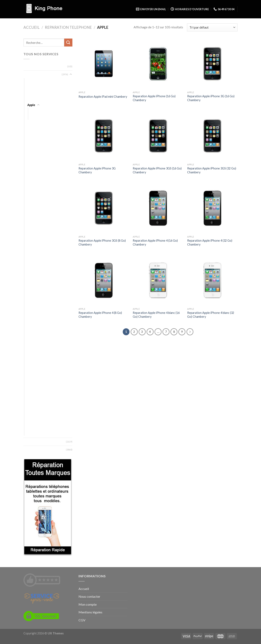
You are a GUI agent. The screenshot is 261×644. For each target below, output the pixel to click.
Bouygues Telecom (40, 160)
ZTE (30, 433)
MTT (31, 326)
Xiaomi (32, 427)
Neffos (32, 332)
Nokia (31, 338)
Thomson (34, 397)
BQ (29, 166)
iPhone (36, 117)
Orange (32, 356)
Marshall (33, 302)
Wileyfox (33, 421)
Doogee (33, 184)
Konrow (33, 279)
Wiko (31, 415)
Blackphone (35, 142)
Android (33, 99)
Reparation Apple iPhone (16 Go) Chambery (154, 98)
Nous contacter (89, 596)
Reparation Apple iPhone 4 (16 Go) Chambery (155, 242)
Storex (32, 391)
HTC (30, 255)
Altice (31, 93)
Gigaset (32, 220)
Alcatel (32, 87)
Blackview (34, 148)
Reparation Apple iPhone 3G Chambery (97, 170)
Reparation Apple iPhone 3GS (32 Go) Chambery (212, 170)
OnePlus (33, 350)
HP (29, 249)
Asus (31, 131)
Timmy (32, 403)
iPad (34, 111)
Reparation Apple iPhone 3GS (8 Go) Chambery (102, 242)
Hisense (33, 237)
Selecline (33, 373)
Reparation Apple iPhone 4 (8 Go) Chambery (100, 315)
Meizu (31, 308)
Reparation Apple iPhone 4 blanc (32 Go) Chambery (211, 315)
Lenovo (32, 285)
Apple (31, 105)
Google (32, 225)
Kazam (32, 267)
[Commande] (212, 27)
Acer (30, 81)
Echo (31, 196)
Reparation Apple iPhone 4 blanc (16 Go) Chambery (156, 315)
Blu (29, 154)
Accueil (32, 27)
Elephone (33, 202)
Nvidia (31, 344)
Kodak (32, 273)
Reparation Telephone (68, 27)
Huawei (32, 261)
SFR (30, 379)
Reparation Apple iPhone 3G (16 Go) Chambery (211, 98)
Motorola (34, 320)
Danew (32, 178)
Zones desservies (35, 450)
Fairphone (34, 214)
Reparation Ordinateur (39, 66)
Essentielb (34, 207)
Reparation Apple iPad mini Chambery (103, 97)
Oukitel (32, 362)
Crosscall (33, 172)
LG (29, 290)
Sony (31, 385)
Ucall (30, 409)
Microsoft (34, 314)
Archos (32, 125)
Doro (31, 190)
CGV (82, 620)
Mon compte (88, 604)
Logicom (33, 296)
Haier (31, 231)
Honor (32, 243)
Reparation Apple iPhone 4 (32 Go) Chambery (210, 242)
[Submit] (68, 43)
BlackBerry (34, 137)
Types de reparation (37, 442)
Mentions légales (90, 612)
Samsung (33, 368)
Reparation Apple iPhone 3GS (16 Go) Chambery (157, 170)
